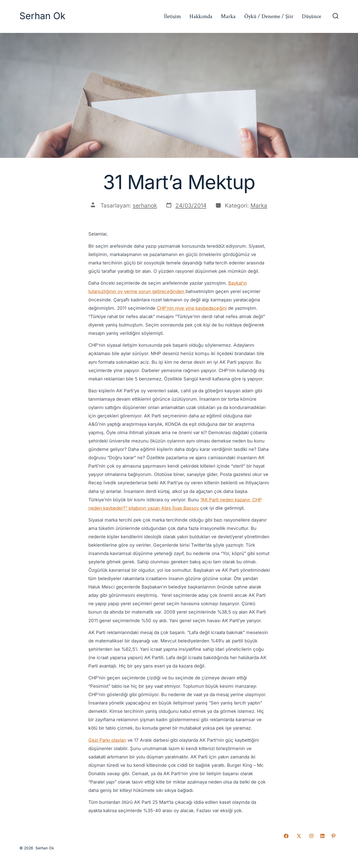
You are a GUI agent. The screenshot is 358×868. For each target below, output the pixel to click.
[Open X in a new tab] (299, 836)
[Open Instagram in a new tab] (311, 836)
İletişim (172, 16)
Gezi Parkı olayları (107, 740)
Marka (228, 16)
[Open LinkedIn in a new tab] (322, 836)
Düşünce (312, 16)
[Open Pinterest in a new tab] (333, 836)
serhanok (145, 205)
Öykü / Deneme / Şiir (269, 16)
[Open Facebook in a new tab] (286, 836)
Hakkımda (201, 16)
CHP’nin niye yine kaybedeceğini (192, 308)
